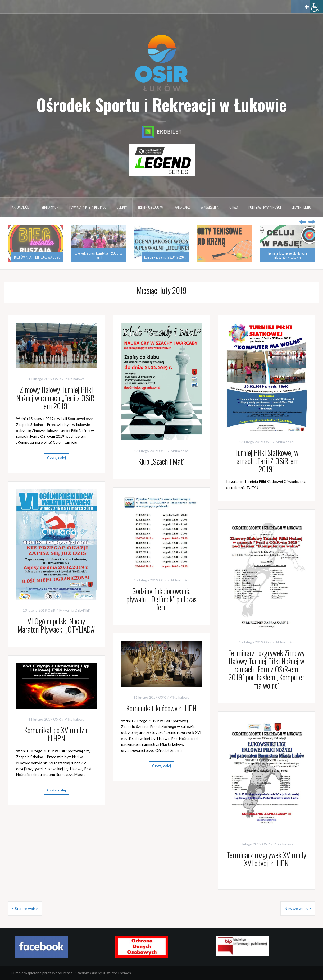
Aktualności (21, 207)
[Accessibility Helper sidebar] (317, 6)
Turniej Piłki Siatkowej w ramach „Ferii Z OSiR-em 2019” (266, 461)
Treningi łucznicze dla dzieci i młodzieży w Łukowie (287, 255)
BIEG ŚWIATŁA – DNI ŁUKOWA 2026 (37, 257)
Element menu (301, 207)
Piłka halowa (75, 379)
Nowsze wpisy (296, 908)
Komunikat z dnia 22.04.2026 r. (165, 257)
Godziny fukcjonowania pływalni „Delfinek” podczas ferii (161, 599)
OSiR (57, 379)
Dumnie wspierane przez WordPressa (42, 973)
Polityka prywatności (265, 207)
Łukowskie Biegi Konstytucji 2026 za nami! (99, 255)
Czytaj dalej (56, 458)
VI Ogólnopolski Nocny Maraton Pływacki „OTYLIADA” (56, 625)
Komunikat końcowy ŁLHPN (161, 708)
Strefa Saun (50, 207)
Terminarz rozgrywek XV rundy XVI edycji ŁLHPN (267, 859)
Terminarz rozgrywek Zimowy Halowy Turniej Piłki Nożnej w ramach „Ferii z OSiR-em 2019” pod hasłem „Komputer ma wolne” (267, 669)
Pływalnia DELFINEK (75, 610)
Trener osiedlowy (151, 207)
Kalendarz (182, 207)
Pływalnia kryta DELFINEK (87, 207)
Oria (94, 973)
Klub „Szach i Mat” (161, 461)
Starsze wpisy (26, 908)
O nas (233, 207)
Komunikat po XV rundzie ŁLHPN (56, 734)
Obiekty (122, 207)
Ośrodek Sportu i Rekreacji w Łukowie (161, 104)
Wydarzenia (210, 207)
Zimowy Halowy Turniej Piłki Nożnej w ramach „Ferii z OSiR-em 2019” (56, 398)
